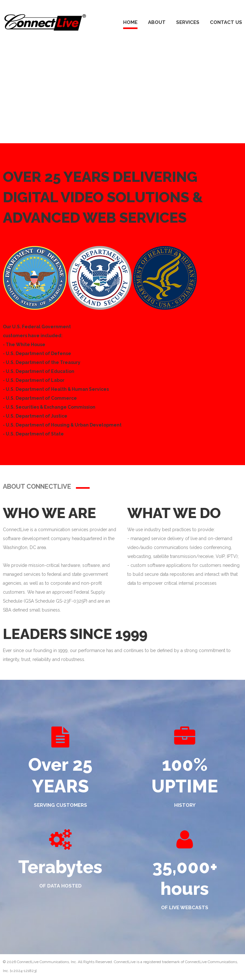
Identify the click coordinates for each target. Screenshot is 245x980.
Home (130, 22)
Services (188, 22)
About (157, 22)
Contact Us (226, 22)
